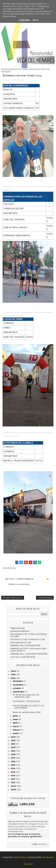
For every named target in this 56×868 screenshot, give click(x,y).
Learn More (24, 20)
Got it (35, 20)
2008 (14, 790)
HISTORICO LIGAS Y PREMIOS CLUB (27, 639)
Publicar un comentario (19, 584)
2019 (13, 751)
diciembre (18, 681)
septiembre (19, 692)
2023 (13, 737)
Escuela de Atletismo (20, 631)
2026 (14, 671)
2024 (14, 678)
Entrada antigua (45, 598)
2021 (13, 744)
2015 (13, 765)
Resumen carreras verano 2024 (27, 712)
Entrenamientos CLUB (21, 643)
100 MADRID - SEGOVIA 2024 (26, 701)
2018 (13, 754)
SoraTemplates (20, 857)
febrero (17, 730)
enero (16, 733)
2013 (13, 772)
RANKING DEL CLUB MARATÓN (25, 646)
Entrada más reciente (13, 598)
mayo (16, 719)
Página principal (17, 628)
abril (15, 723)
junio (16, 716)
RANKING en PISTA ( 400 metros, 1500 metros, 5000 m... (28, 650)
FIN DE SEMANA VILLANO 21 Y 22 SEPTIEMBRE (28, 707)
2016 (13, 762)
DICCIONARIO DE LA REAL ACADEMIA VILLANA (29, 635)
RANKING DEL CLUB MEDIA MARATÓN (29, 654)
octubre (17, 688)
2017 (13, 758)
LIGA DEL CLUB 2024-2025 (23, 657)
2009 (14, 786)
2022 (13, 740)
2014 (13, 768)
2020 (14, 747)
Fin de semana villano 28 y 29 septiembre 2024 (26, 696)
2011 (13, 779)
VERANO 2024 (19, 80)
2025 (13, 675)
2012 (13, 776)
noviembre (18, 685)
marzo (16, 726)
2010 (13, 782)
